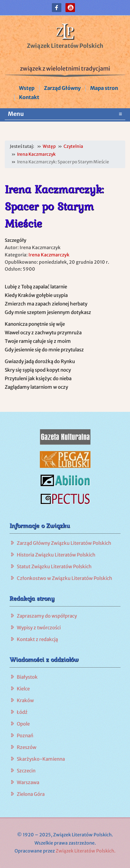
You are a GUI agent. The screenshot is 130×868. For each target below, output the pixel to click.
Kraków (25, 700)
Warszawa (28, 782)
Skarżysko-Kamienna (41, 759)
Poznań (25, 736)
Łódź (22, 712)
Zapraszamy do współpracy (47, 616)
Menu (65, 114)
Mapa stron (104, 88)
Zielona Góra (31, 794)
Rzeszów (27, 747)
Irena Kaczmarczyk (49, 255)
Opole (23, 724)
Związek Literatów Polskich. (86, 851)
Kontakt (29, 97)
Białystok (27, 677)
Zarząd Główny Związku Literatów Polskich (64, 543)
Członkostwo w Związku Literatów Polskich (65, 578)
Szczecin (26, 771)
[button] (57, 8)
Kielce (23, 689)
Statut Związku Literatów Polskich (54, 566)
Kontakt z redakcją (37, 639)
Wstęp (27, 88)
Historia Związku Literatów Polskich (56, 555)
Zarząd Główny (62, 88)
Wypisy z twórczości (39, 628)
